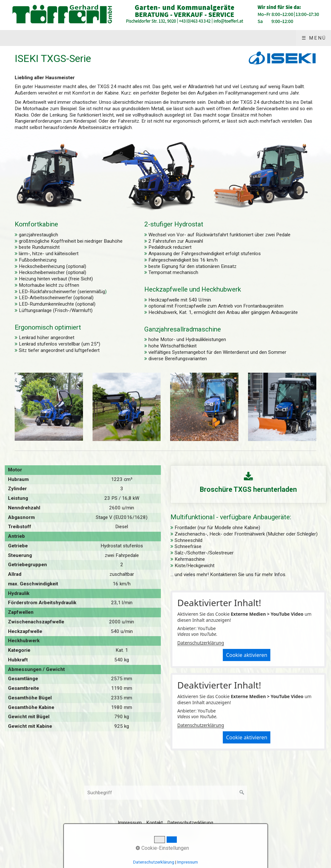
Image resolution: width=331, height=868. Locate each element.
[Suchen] (242, 793)
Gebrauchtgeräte (155, 38)
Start (19, 38)
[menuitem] (19, 38)
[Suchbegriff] (166, 793)
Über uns (211, 38)
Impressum (304, 38)
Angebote (98, 38)
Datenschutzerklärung (201, 643)
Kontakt (261, 38)
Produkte (55, 38)
